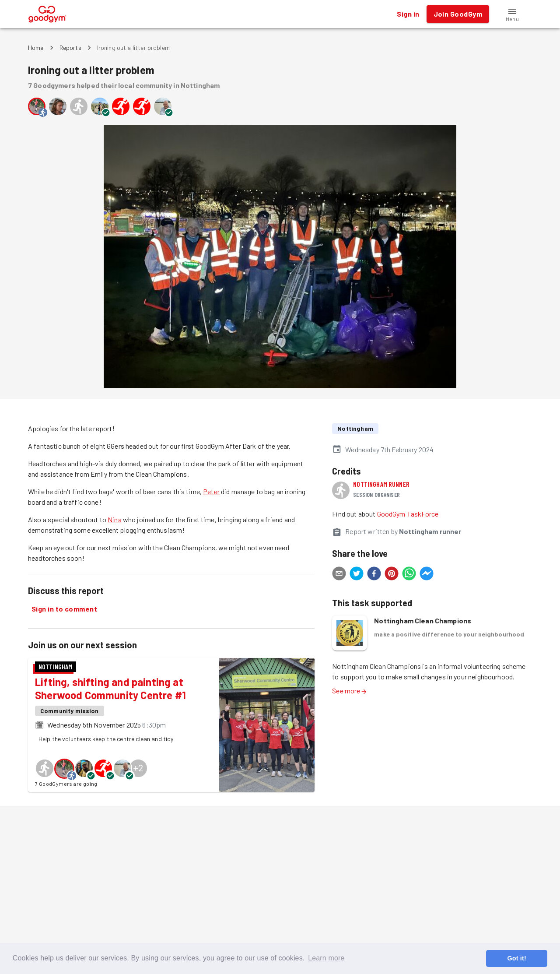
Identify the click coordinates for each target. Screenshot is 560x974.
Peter (211, 491)
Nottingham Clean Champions (423, 621)
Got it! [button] (516, 958)
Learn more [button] (326, 958)
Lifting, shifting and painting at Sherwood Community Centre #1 (110, 688)
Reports (70, 47)
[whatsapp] (409, 575)
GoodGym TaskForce (408, 514)
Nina (115, 519)
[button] (512, 14)
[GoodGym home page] (47, 13)
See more (350, 691)
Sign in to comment (64, 609)
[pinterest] (392, 575)
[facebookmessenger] (427, 575)
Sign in (408, 14)
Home (36, 47)
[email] (339, 575)
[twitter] (357, 575)
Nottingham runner (381, 484)
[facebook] (374, 575)
